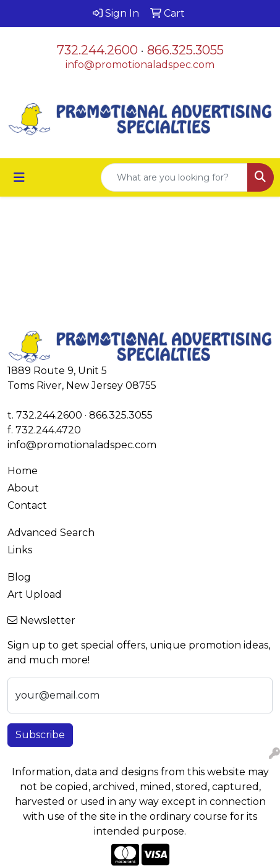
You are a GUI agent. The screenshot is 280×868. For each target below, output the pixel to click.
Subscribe (40, 735)
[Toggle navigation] (19, 177)
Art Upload (35, 594)
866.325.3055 (185, 50)
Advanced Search (51, 533)
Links (20, 550)
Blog (19, 577)
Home (23, 471)
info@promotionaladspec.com (140, 65)
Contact (27, 505)
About (23, 488)
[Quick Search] (174, 177)
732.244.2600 (97, 50)
